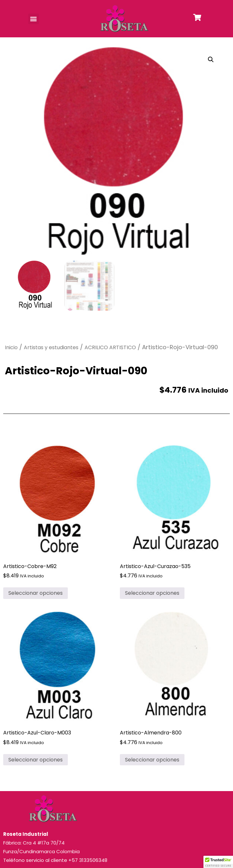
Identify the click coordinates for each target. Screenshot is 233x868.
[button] (34, 19)
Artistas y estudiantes (51, 347)
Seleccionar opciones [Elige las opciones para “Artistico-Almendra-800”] (152, 760)
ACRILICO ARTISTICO (110, 347)
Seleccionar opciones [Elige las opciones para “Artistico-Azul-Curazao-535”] (152, 593)
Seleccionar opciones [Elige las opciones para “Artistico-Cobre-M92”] (36, 593)
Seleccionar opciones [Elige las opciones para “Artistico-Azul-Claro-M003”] (36, 760)
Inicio (11, 347)
